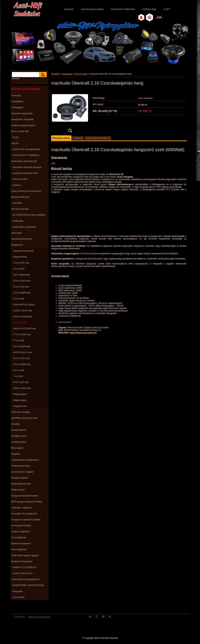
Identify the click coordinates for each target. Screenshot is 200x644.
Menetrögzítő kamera (22, 239)
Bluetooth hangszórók (22, 113)
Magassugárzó (20, 400)
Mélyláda (16, 454)
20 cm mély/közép (22, 364)
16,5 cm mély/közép (23, 317)
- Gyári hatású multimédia (24, 227)
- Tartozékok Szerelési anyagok (26, 167)
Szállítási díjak (149, 9)
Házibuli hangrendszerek (23, 125)
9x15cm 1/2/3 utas (22, 388)
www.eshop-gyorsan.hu (39, 617)
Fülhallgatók (17, 108)
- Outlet (15, 137)
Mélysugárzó (18, 448)
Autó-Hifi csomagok (21, 412)
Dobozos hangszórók (23, 251)
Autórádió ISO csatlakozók (24, 514)
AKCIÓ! (15, 143)
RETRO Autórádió (20, 209)
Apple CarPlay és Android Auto (26, 191)
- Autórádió (17, 203)
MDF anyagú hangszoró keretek (27, 502)
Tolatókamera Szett (21, 466)
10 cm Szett (19, 269)
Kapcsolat (69, 9)
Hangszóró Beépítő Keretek (25, 496)
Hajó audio (17, 233)
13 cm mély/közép (22, 293)
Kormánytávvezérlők (21, 526)
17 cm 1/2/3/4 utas (22, 334)
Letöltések (78, 138)
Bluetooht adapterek (21, 544)
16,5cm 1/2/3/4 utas (23, 311)
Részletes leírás (61, 138)
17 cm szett (19, 340)
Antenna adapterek (21, 532)
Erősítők (15, 424)
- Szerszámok (18, 597)
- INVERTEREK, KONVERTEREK (28, 585)
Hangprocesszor (19, 436)
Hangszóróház (20, 257)
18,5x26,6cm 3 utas (23, 352)
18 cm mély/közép (22, 346)
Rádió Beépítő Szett (21, 484)
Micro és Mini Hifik (20, 131)
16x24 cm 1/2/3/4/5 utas (25, 329)
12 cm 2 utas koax (22, 281)
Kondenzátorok (19, 430)
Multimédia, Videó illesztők (24, 161)
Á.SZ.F (166, 9)
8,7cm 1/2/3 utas (21, 382)
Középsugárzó (20, 394)
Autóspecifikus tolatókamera (25, 460)
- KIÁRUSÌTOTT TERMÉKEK (25, 155)
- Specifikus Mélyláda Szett (24, 173)
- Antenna (16, 185)
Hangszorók (17, 245)
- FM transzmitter (20, 179)
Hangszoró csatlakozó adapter (26, 520)
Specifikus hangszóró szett (24, 418)
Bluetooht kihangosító (22, 561)
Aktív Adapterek (19, 550)
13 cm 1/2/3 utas (21, 287)
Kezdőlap (55, 74)
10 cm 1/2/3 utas (21, 263)
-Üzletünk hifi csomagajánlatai (26, 149)
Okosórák (16, 96)
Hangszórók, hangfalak (23, 119)
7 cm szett (18, 376)
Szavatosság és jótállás (92, 9)
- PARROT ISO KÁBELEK (24, 567)
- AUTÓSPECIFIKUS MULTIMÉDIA (28, 215)
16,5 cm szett (19, 323)
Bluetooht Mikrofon (20, 197)
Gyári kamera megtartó (23, 472)
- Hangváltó (17, 591)
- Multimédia (17, 221)
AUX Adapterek (19, 538)
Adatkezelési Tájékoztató (123, 9)
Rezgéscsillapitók (20, 478)
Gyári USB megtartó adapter (25, 555)
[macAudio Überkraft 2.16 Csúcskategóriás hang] (70, 112)
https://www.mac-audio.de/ (83, 333)
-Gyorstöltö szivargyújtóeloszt (26, 579)
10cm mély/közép (21, 275)
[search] (42, 75)
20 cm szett (19, 370)
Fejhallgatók (17, 102)
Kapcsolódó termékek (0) (98, 138)
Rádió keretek (18, 490)
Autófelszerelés (19, 442)
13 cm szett (19, 299)
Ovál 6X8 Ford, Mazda (24, 305)
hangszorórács (20, 406)
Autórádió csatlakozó (21, 508)
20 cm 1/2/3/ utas (21, 358)
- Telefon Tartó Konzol (22, 573)
